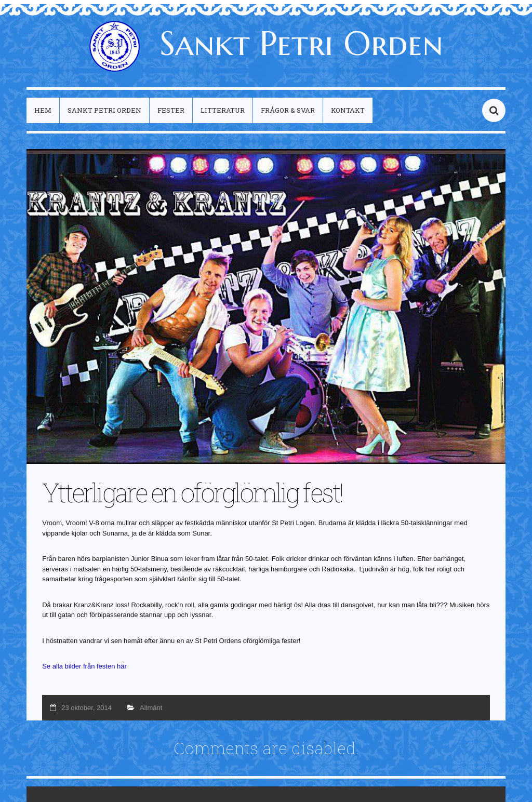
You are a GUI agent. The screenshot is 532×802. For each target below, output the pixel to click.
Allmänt (151, 708)
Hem (43, 110)
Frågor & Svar (288, 110)
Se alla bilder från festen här (84, 666)
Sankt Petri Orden (266, 43)
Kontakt (348, 110)
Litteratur (223, 110)
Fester (171, 110)
